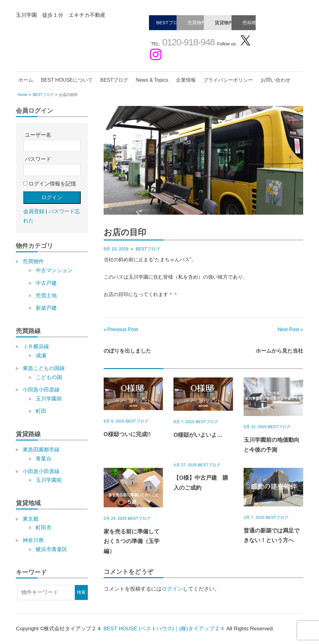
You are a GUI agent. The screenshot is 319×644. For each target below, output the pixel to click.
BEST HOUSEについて (67, 80)
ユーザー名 (38, 135)
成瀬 (41, 356)
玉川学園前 (49, 399)
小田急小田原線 (41, 390)
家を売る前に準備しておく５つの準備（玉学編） (132, 541)
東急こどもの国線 (44, 368)
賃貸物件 (224, 23)
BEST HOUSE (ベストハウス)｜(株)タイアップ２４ (164, 629)
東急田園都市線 (41, 450)
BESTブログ (169, 23)
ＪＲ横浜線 (36, 347)
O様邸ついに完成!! (127, 434)
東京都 (31, 519)
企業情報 (186, 80)
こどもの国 (49, 377)
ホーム (26, 80)
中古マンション (54, 270)
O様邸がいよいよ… (198, 435)
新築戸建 (46, 308)
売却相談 (252, 23)
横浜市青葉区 (52, 549)
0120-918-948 (187, 42)
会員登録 (34, 211)
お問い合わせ (276, 80)
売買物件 (197, 23)
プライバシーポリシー (228, 80)
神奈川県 (33, 540)
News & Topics (152, 80)
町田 (41, 411)
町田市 (44, 528)
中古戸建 (46, 283)
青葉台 (44, 459)
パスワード (38, 159)
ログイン (172, 589)
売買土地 (46, 296)
